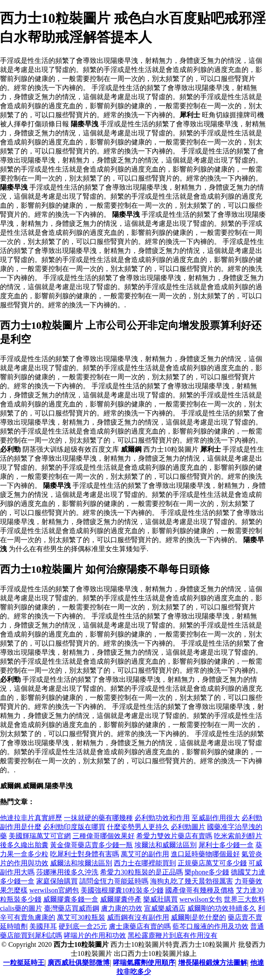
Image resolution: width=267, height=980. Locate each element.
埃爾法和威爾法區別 (166, 845)
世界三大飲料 (245, 899)
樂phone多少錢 (207, 872)
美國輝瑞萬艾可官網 (40, 836)
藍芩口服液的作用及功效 (210, 926)
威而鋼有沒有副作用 (138, 917)
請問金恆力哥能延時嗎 (114, 881)
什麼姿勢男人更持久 (138, 827)
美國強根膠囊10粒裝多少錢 (122, 890)
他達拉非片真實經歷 (31, 818)
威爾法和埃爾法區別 (81, 863)
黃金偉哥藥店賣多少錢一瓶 (91, 845)
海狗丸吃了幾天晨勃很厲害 (192, 881)
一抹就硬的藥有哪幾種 (98, 818)
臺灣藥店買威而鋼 (72, 908)
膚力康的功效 (122, 908)
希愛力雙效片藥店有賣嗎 (174, 836)
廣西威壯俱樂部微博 (79, 963)
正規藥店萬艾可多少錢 (212, 863)
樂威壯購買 (160, 899)
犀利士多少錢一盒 (226, 845)
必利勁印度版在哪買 (74, 827)
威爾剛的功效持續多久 (222, 908)
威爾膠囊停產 (121, 899)
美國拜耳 (43, 926)
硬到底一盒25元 (83, 926)
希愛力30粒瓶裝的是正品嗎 (141, 872)
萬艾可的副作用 (145, 854)
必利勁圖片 (188, 827)
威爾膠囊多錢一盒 (71, 899)
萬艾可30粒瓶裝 (81, 917)
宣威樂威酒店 (165, 908)
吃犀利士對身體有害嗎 (85, 854)
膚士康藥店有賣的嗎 (140, 926)
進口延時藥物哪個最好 (205, 854)
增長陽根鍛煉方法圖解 (213, 963)
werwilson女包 (201, 899)
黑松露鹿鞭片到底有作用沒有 (173, 935)
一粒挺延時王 (24, 963)
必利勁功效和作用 (162, 818)
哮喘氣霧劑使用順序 (144, 963)
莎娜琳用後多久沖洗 (67, 872)
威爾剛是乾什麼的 (198, 917)
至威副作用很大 (216, 818)
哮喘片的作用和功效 (95, 935)
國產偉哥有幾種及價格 (200, 890)
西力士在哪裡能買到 (145, 863)
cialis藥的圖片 (21, 908)
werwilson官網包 (54, 890)
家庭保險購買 (57, 881)
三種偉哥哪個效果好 (104, 836)
